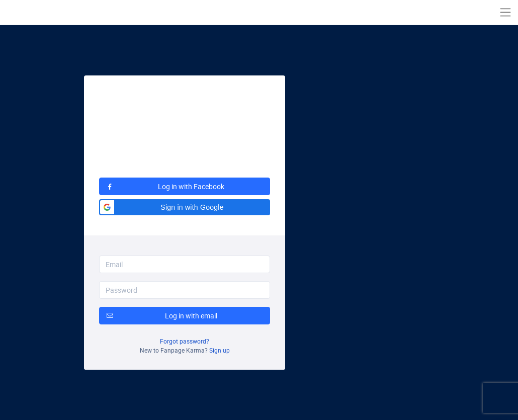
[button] (185, 207)
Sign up (220, 350)
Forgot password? (185, 341)
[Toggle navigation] (505, 12)
